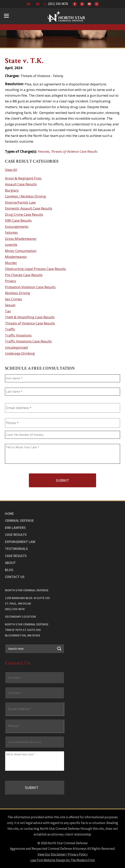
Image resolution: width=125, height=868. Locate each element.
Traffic (10, 329)
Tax (8, 311)
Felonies (44, 151)
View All (11, 170)
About (10, 563)
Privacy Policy (78, 854)
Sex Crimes (13, 299)
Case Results (16, 535)
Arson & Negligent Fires (23, 178)
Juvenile (11, 245)
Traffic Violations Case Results (28, 341)
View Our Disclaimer (52, 854)
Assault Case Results (21, 184)
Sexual (10, 305)
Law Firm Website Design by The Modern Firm (63, 860)
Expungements (17, 227)
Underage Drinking (20, 353)
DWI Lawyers (15, 528)
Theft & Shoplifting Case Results (30, 317)
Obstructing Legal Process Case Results (35, 269)
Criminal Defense (19, 520)
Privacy (11, 281)
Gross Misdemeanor (21, 239)
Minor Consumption (21, 251)
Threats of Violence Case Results (74, 151)
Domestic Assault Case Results (29, 208)
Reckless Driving (18, 293)
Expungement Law (20, 542)
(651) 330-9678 (58, 4)
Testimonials (16, 549)
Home (9, 514)
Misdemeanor (16, 257)
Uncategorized (16, 347)
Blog (9, 570)
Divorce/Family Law (20, 202)
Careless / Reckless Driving (25, 196)
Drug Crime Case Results (24, 214)
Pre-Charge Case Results (24, 275)
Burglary (12, 190)
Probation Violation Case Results (30, 287)
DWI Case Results (18, 220)
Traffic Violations (18, 335)
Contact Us (15, 577)
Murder (11, 263)
